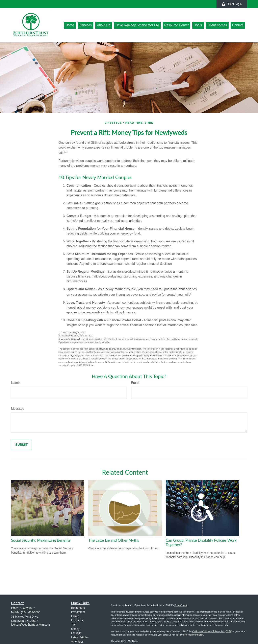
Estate (75, 616)
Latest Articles (80, 637)
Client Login (232, 4)
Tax (73, 625)
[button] (70, 25)
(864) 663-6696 (31, 612)
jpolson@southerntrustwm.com (30, 625)
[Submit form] (21, 445)
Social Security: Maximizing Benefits (41, 540)
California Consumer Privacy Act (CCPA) (212, 631)
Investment (78, 612)
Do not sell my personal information (186, 635)
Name (15, 383)
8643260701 (28, 608)
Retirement (78, 608)
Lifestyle (76, 633)
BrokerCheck (181, 605)
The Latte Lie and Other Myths (114, 540)
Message (18, 409)
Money (75, 629)
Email (135, 383)
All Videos (77, 642)
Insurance (77, 620)
